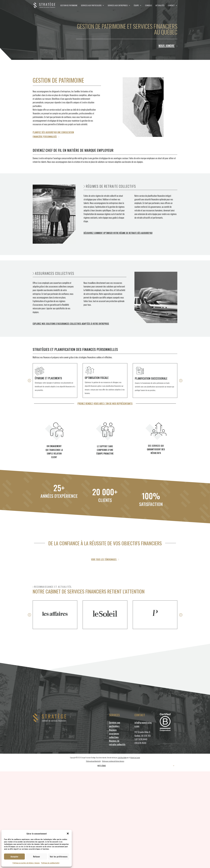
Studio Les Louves (135, 758)
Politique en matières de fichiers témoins (113, 761)
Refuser (37, 856)
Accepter (14, 856)
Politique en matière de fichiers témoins (26, 863)
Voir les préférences (59, 856)
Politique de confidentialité (50, 863)
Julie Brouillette (122, 758)
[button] (68, 834)
